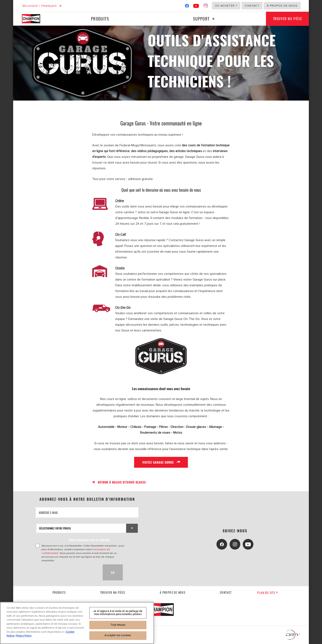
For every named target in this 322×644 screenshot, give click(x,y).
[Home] (35, 19)
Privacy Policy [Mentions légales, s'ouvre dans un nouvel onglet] (24, 636)
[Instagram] (206, 7)
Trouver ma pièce (286, 19)
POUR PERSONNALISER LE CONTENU (89, 540)
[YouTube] (196, 7)
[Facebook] (187, 7)
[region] (77, 623)
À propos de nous (282, 6)
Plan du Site (268, 593)
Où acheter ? (226, 6)
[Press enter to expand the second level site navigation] (212, 19)
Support (200, 19)
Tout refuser (118, 625)
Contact (252, 6)
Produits (99, 19)
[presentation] (67, 572)
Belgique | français (40, 6)
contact (226, 592)
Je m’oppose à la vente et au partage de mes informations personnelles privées (118, 613)
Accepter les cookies (118, 635)
